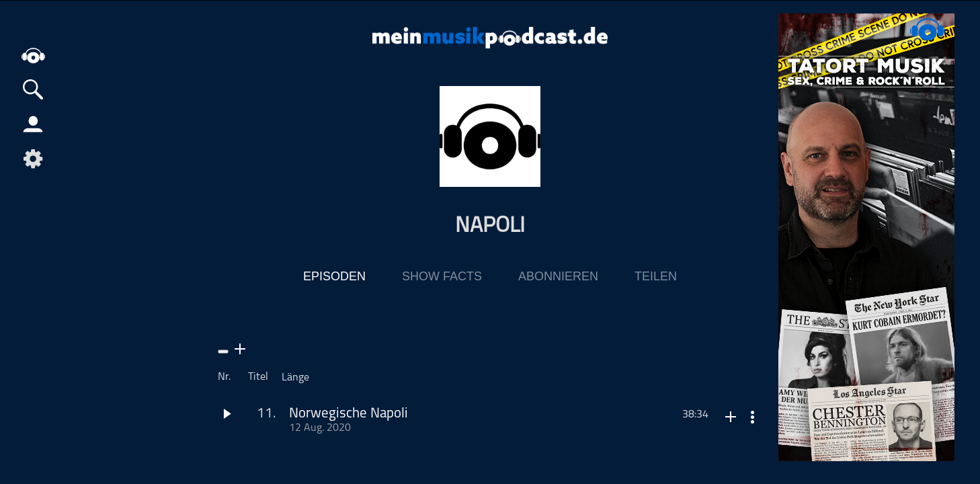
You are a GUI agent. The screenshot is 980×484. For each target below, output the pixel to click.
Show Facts (442, 276)
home (34, 57)
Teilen (656, 276)
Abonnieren (558, 276)
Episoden (334, 276)
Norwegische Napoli (349, 414)
